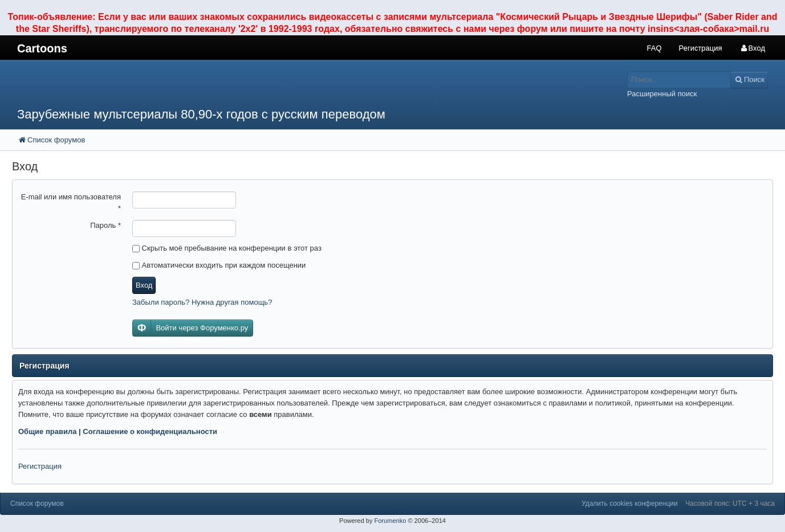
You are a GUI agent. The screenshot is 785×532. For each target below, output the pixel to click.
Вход (144, 285)
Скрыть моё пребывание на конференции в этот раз (227, 248)
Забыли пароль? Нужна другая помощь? (202, 302)
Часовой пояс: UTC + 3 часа (730, 504)
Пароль (105, 225)
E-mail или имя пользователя (71, 202)
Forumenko (390, 521)
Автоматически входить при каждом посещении (219, 265)
